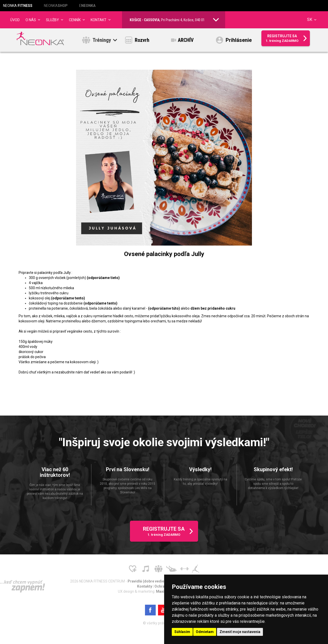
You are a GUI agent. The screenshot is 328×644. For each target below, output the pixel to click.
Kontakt (99, 20)
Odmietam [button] (205, 632)
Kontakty (145, 588)
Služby (52, 20)
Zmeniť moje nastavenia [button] (240, 632)
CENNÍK (75, 20)
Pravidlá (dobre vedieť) (148, 583)
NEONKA (18, 6)
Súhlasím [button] (182, 632)
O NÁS (31, 20)
